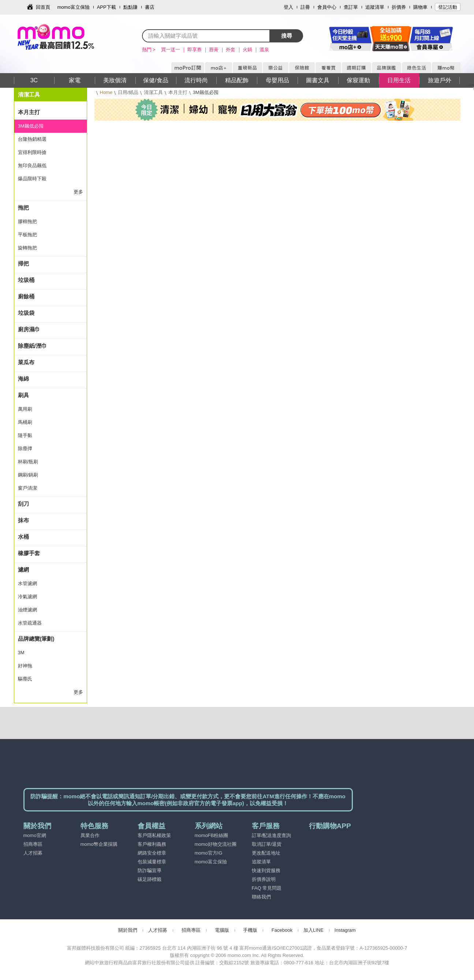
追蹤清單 (375, 7)
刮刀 (23, 504)
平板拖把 (27, 235)
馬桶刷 (25, 422)
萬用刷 (25, 409)
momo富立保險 (74, 7)
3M (21, 653)
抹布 (23, 520)
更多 (78, 192)
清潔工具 (153, 92)
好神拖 (25, 666)
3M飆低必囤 (31, 126)
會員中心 (327, 7)
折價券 (399, 7)
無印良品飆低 (32, 165)
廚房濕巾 (29, 329)
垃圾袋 (26, 313)
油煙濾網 (27, 610)
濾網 (23, 570)
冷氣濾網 (27, 597)
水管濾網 (27, 583)
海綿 (23, 379)
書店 (150, 7)
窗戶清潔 (27, 488)
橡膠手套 (29, 553)
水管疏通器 (30, 623)
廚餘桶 (26, 296)
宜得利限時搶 (32, 152)
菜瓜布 (26, 362)
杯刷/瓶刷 (28, 462)
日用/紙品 (128, 92)
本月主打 (178, 92)
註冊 (305, 7)
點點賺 (130, 7)
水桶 (23, 537)
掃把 (23, 263)
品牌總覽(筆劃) (36, 639)
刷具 (23, 395)
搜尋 (287, 36)
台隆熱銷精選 (32, 139)
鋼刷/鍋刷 (28, 475)
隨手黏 (25, 435)
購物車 (420, 7)
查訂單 (351, 7)
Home (106, 92)
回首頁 (43, 7)
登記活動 (448, 7)
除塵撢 (25, 448)
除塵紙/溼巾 (32, 346)
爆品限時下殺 (32, 179)
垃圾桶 (26, 280)
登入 (288, 7)
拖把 (23, 208)
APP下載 (107, 7)
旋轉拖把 (27, 248)
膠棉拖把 (27, 221)
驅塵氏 (25, 679)
